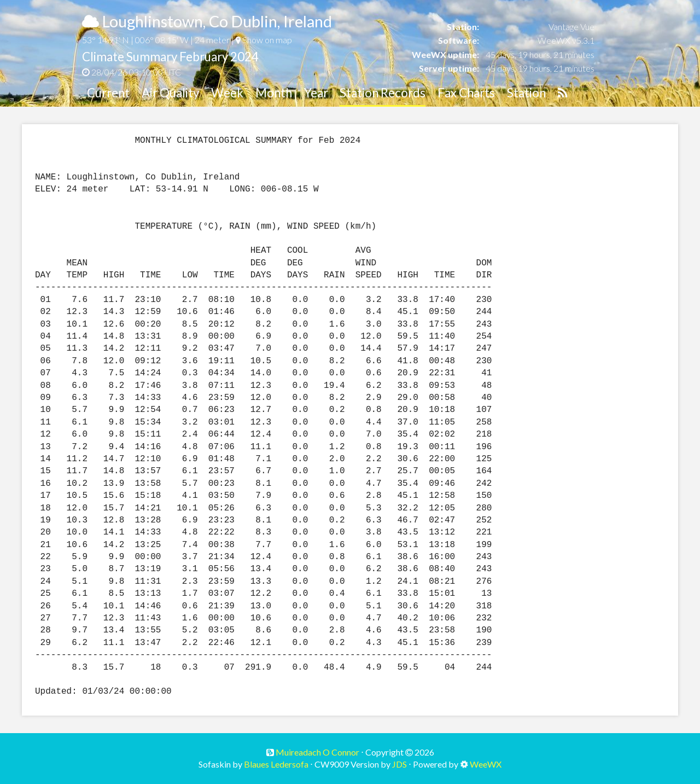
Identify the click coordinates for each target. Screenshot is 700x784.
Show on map (264, 40)
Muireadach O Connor (317, 752)
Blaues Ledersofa (276, 764)
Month (274, 93)
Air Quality (170, 93)
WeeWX (486, 764)
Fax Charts (466, 93)
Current (108, 93)
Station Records (383, 93)
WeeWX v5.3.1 (566, 40)
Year (316, 93)
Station (526, 93)
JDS (399, 764)
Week (227, 93)
